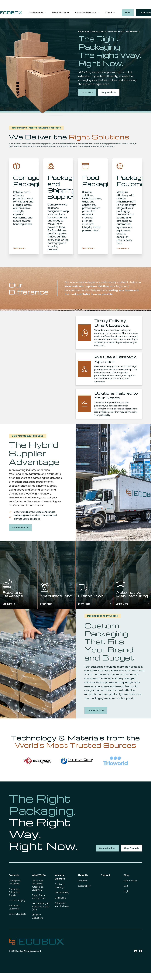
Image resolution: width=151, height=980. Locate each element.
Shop (128, 13)
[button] (38, 13)
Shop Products (109, 92)
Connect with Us (20, 528)
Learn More (87, 92)
